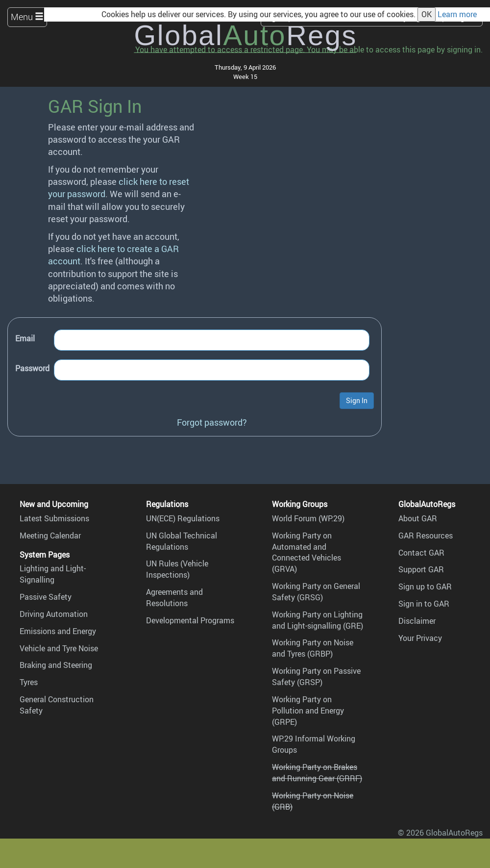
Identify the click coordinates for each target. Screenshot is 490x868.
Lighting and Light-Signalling (53, 574)
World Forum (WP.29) (308, 518)
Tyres (29, 682)
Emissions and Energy (58, 631)
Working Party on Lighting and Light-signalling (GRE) (318, 620)
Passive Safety (46, 597)
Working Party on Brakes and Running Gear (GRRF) (317, 773)
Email (25, 338)
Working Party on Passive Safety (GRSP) (316, 677)
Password (32, 368)
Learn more (457, 14)
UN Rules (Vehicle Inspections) (177, 569)
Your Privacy (420, 638)
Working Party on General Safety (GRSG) (316, 592)
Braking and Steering (56, 665)
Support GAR (421, 569)
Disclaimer (417, 621)
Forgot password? (212, 422)
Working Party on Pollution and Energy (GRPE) (308, 711)
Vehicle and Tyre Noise (59, 648)
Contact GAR (421, 553)
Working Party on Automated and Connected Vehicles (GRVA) (306, 552)
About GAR (418, 518)
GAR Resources (426, 536)
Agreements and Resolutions (174, 598)
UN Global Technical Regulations (182, 541)
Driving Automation (54, 614)
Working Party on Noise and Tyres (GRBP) (313, 648)
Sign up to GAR (425, 587)
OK (427, 14)
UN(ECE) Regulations (183, 518)
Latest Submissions (54, 518)
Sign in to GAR (424, 604)
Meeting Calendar (50, 536)
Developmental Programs (190, 620)
